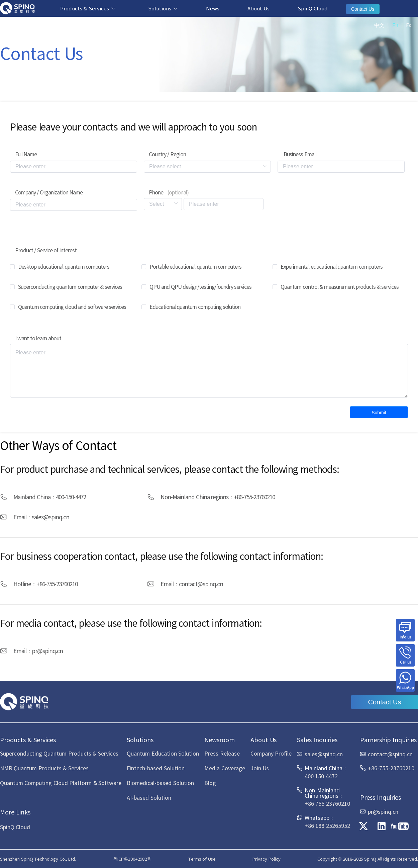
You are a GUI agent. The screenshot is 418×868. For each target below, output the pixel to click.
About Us (258, 8)
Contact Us (363, 9)
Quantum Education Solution (163, 753)
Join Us (260, 768)
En (395, 25)
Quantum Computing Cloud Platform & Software (61, 783)
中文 (379, 25)
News (213, 8)
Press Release (222, 753)
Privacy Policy (267, 859)
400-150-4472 (71, 497)
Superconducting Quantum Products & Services (59, 753)
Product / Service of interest (46, 250)
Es (409, 25)
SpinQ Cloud (313, 8)
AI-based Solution (149, 797)
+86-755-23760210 (254, 497)
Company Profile (271, 753)
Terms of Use (202, 859)
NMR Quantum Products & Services (44, 768)
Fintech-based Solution (155, 768)
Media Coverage (225, 768)
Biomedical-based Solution (160, 783)
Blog (210, 783)
